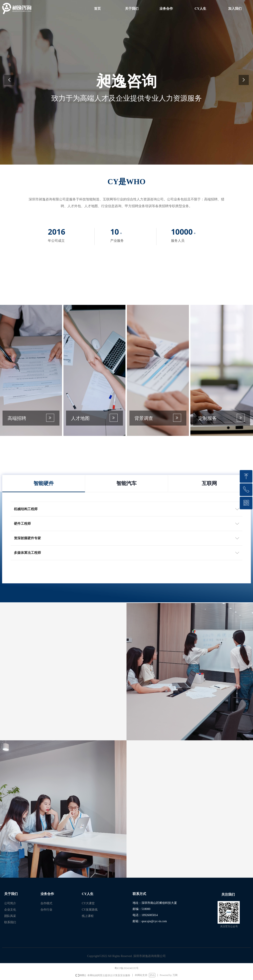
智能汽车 (126, 483)
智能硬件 (44, 483)
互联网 (209, 483)
